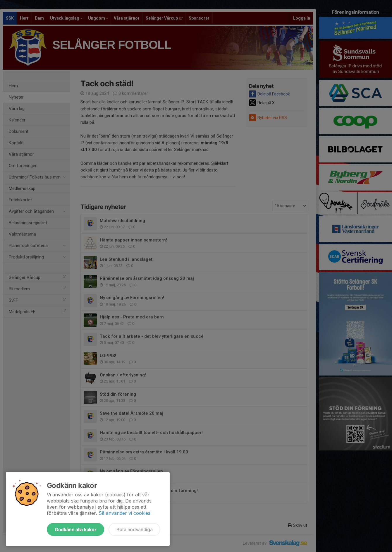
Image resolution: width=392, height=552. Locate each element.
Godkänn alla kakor (75, 529)
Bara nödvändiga (134, 529)
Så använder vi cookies (124, 513)
